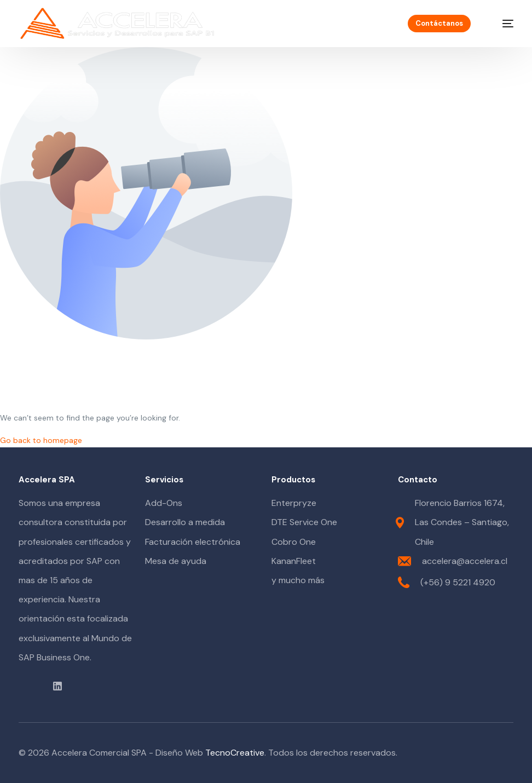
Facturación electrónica (193, 542)
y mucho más (298, 580)
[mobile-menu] (501, 24)
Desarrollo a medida (185, 522)
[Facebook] (20, 685)
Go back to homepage (41, 440)
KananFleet (294, 561)
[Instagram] (42, 685)
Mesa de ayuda (176, 561)
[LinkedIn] (57, 685)
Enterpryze (294, 503)
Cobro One (294, 542)
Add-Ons (164, 503)
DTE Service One (304, 522)
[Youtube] (31, 685)
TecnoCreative (235, 753)
